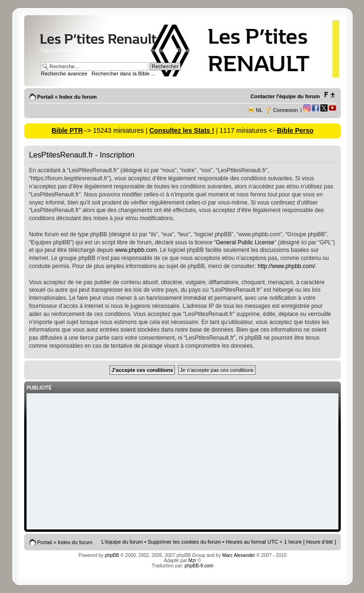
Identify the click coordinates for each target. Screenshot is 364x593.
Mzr (192, 561)
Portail (45, 97)
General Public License (245, 242)
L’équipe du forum (122, 542)
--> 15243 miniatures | (116, 130)
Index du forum (78, 97)
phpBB (112, 555)
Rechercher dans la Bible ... (123, 74)
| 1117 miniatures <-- (246, 130)
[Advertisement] (182, 462)
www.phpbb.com (136, 250)
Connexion (286, 110)
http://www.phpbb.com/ (286, 266)
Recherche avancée (64, 74)
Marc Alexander (239, 555)
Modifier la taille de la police (329, 95)
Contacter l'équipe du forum (285, 96)
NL (259, 110)
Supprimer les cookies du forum (185, 542)
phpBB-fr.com (199, 566)
